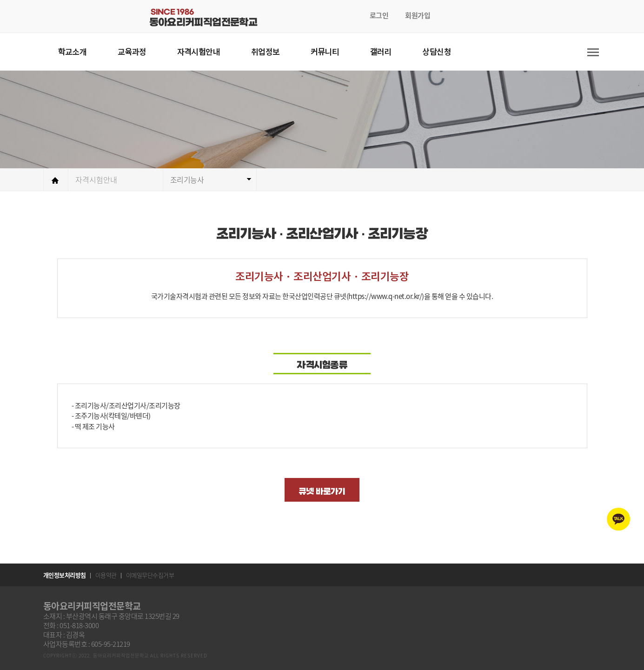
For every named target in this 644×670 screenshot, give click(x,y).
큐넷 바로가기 (322, 492)
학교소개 (73, 51)
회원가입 (418, 15)
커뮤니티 (325, 51)
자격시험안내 (199, 51)
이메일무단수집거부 (150, 575)
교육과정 (132, 51)
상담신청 (437, 51)
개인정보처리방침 (65, 575)
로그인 (379, 15)
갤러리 (381, 51)
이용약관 (106, 575)
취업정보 (266, 51)
